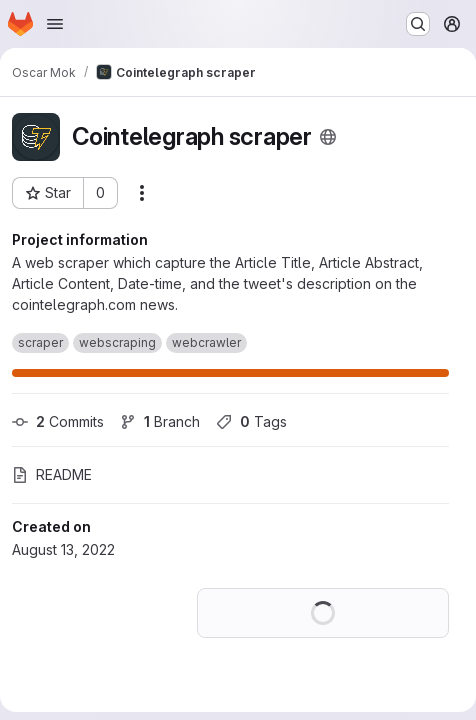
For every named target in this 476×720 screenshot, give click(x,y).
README (52, 474)
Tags (251, 421)
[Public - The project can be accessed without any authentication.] (328, 137)
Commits (58, 421)
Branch (160, 421)
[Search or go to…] (418, 24)
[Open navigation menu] (55, 24)
